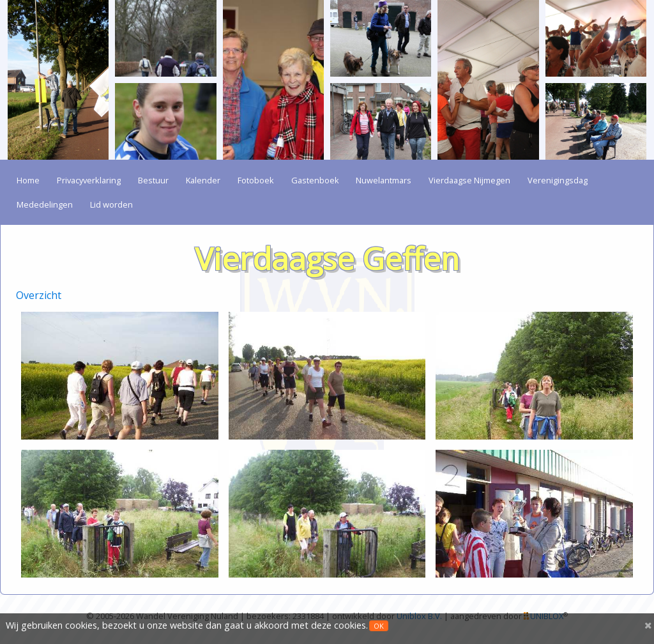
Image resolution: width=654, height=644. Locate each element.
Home (28, 180)
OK (379, 626)
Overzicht (39, 295)
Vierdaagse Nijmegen (469, 180)
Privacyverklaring (89, 180)
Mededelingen (45, 204)
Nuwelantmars (384, 180)
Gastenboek (315, 180)
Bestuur (153, 180)
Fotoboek (256, 180)
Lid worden (111, 204)
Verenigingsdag (558, 180)
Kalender (203, 180)
